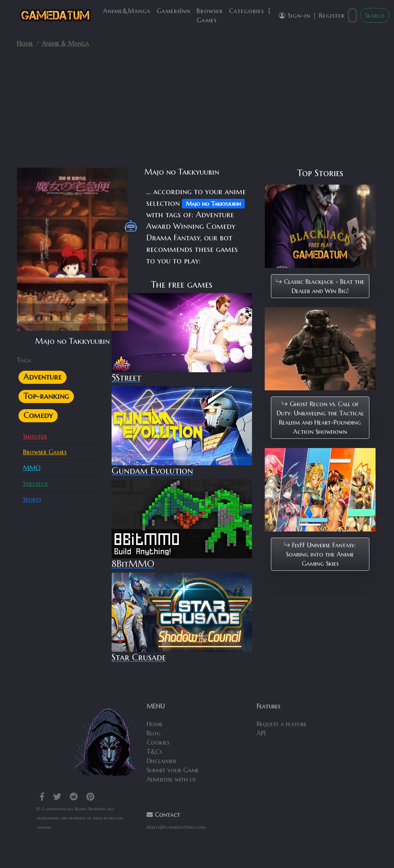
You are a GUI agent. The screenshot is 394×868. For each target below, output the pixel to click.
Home (25, 43)
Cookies (158, 742)
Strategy (36, 483)
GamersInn (174, 11)
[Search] (352, 15)
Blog (154, 733)
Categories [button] (251, 11)
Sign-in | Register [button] (312, 15)
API (261, 733)
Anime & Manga (65, 43)
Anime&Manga (127, 11)
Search (375, 15)
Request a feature (282, 724)
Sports (32, 499)
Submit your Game (173, 770)
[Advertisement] (197, 111)
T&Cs (154, 751)
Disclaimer (161, 761)
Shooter (35, 436)
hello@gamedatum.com (176, 827)
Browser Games (210, 15)
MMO (32, 468)
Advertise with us (171, 779)
